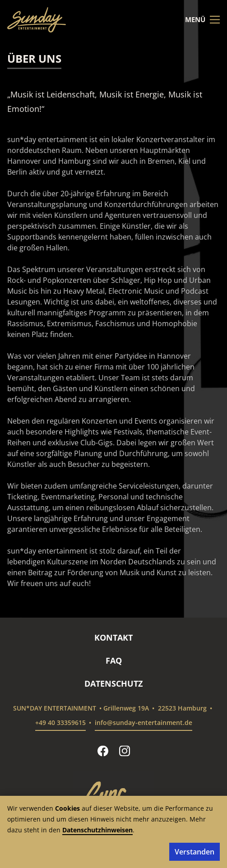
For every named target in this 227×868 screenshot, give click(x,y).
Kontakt (113, 637)
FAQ (114, 660)
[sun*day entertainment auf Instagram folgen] (125, 751)
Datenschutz (113, 683)
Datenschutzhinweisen (97, 830)
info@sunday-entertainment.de (144, 723)
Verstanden (195, 852)
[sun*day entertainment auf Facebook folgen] (103, 751)
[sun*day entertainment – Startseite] (37, 20)
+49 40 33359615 (60, 723)
